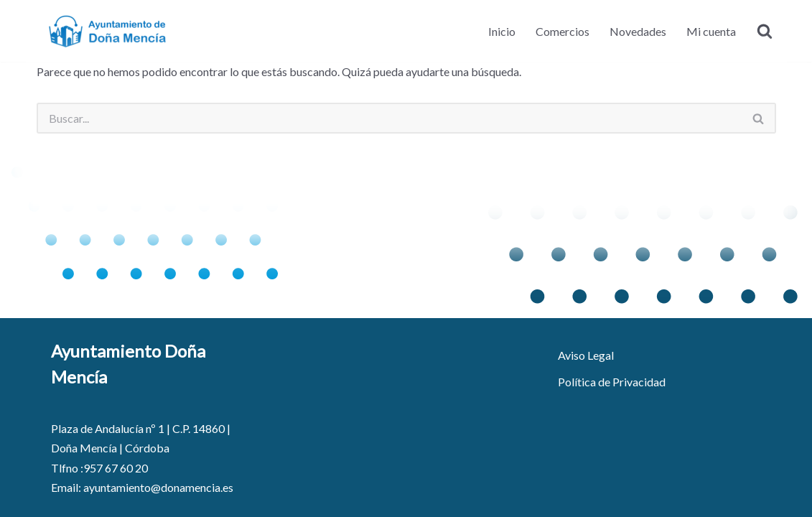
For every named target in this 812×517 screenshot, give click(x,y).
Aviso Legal (586, 355)
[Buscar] (765, 31)
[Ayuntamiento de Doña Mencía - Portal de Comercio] (108, 31)
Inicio (502, 31)
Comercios (563, 31)
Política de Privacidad (612, 382)
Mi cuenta (711, 31)
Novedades (638, 31)
